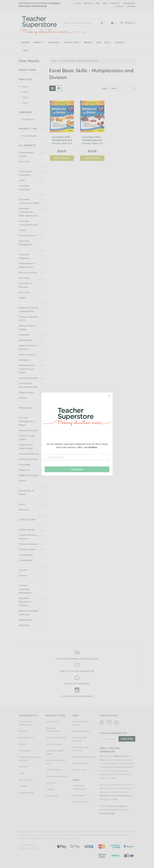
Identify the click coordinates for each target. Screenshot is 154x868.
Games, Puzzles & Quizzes (28, 327)
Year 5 (25, 97)
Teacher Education (28, 544)
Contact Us (115, 3)
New (99, 42)
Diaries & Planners (56, 738)
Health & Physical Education (28, 347)
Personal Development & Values (27, 421)
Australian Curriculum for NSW (29, 201)
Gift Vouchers (129, 3)
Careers (23, 230)
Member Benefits (82, 731)
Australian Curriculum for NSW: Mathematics (29, 212)
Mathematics (25, 408)
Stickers (51, 783)
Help (105, 3)
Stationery (24, 509)
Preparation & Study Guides (26, 446)
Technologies (26, 560)
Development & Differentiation (27, 265)
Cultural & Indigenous (25, 256)
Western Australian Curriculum (29, 612)
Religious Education (29, 475)
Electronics (24, 292)
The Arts (23, 570)
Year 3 (25, 86)
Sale (108, 42)
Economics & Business (25, 285)
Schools (120, 42)
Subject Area (27, 70)
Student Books (30, 136)
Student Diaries (27, 530)
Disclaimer (79, 795)
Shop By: (26, 42)
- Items (128, 23)
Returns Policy (81, 763)
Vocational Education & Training (25, 602)
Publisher (25, 112)
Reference (24, 470)
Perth (103, 760)
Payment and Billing (84, 757)
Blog (98, 3)
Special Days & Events (26, 492)
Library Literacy (26, 392)
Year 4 (25, 92)
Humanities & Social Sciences (30, 759)
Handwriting (25, 340)
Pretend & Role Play (29, 454)
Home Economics (27, 354)
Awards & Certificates (53, 730)
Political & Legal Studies (27, 437)
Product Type (72, 42)
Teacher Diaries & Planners (28, 537)
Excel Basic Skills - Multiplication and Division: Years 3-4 (62, 140)
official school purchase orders (115, 795)
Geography (24, 335)
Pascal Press (28, 119)
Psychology (25, 464)
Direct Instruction (28, 272)
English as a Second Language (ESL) (29, 309)
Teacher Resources (56, 776)
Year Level (54, 42)
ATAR (22, 180)
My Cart (120, 6)
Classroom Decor (27, 235)
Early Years (24, 278)
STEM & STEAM (27, 520)
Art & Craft (24, 161)
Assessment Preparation (25, 173)
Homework (24, 360)
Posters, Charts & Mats (56, 762)
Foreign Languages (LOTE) (28, 318)
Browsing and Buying (80, 723)
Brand (89, 42)
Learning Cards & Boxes (55, 752)
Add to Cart (62, 158)
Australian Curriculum (24, 187)
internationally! (107, 813)
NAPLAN (23, 767)
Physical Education (28, 430)
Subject (39, 42)
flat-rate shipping (118, 806)
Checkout (131, 6)
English (22, 298)
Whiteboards (25, 620)
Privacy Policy (81, 802)
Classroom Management (25, 243)
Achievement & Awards (27, 154)
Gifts (26, 51)
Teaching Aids (26, 555)
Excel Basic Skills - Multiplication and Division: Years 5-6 (92, 140)
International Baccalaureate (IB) (28, 385)
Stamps (50, 789)
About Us (88, 3)
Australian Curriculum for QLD (29, 223)
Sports (22, 504)
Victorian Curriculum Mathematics (25, 589)
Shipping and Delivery (80, 739)
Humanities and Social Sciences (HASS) (27, 369)
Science (23, 481)
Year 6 (25, 103)
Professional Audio (28, 459)
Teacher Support (27, 549)
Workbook (24, 625)
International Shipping (81, 749)
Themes (23, 575)
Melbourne (120, 756)
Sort (104, 88)
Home (78, 3)
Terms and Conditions (79, 787)
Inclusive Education (29, 378)
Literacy (23, 398)
